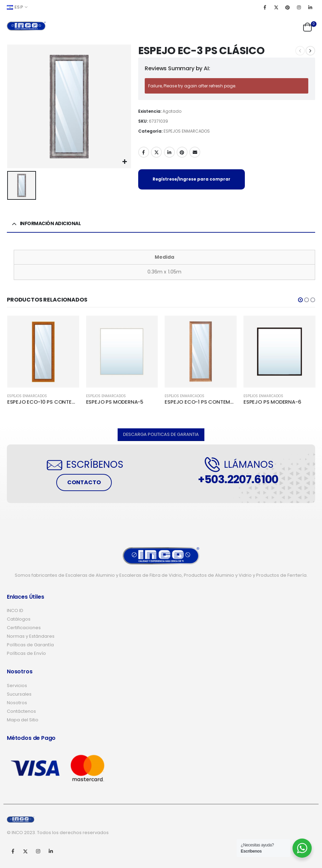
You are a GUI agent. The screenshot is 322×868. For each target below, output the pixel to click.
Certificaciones (24, 628)
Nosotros (17, 703)
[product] (43, 352)
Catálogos (19, 619)
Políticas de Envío (26, 653)
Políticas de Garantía (30, 645)
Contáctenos (21, 711)
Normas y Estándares (31, 636)
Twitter (156, 152)
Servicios (17, 686)
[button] (300, 300)
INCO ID (15, 610)
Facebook (144, 152)
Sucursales (19, 694)
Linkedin (51, 851)
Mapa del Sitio (23, 720)
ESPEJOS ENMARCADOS (187, 131)
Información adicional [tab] (50, 223)
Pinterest (182, 152)
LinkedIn (169, 152)
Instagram (38, 851)
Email (195, 152)
